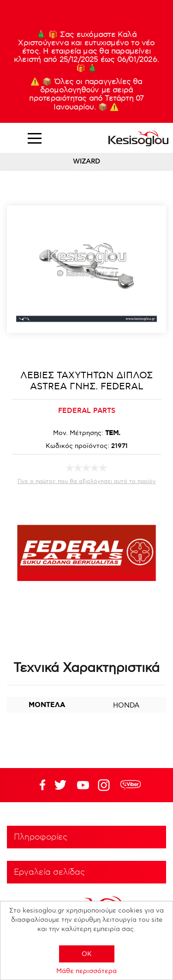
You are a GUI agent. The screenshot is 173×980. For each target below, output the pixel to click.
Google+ (106, 785)
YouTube (60, 785)
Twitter (83, 785)
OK (87, 954)
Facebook (38, 785)
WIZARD (86, 161)
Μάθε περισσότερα (86, 971)
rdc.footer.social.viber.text (131, 785)
